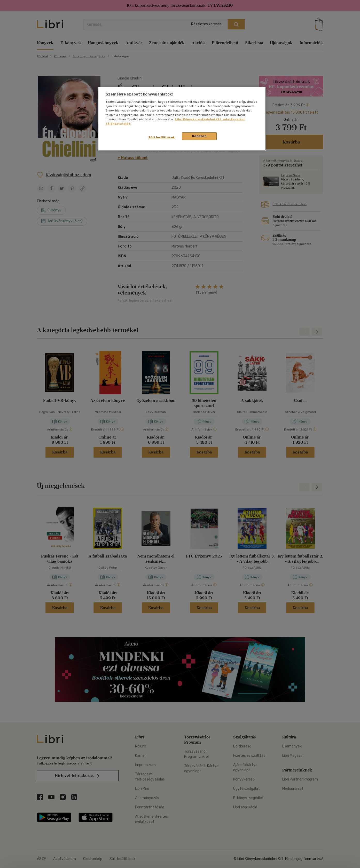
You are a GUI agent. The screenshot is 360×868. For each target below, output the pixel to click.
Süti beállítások (162, 137)
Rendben (199, 136)
